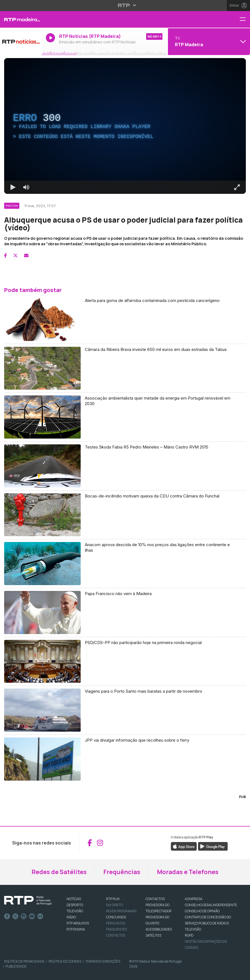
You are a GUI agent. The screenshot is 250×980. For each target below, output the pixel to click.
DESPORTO (75, 905)
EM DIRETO (115, 905)
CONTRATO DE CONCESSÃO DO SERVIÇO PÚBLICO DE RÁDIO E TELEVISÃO (208, 923)
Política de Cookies (65, 961)
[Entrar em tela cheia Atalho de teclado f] (237, 187)
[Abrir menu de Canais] (208, 41)
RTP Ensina (76, 929)
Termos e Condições (103, 961)
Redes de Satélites (59, 872)
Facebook (7, 916)
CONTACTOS (155, 899)
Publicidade (16, 966)
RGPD (189, 935)
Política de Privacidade (24, 961)
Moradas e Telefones (188, 872)
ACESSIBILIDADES (159, 929)
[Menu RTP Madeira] (245, 19)
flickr (40, 916)
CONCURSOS (116, 917)
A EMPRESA (194, 899)
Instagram (24, 916)
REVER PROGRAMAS (121, 911)
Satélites (153, 935)
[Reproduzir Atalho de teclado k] (13, 187)
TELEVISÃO (75, 911)
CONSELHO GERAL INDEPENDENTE (211, 905)
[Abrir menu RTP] (125, 5)
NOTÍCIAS (74, 899)
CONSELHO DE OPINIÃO (202, 911)
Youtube (32, 916)
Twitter (15, 916)
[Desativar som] (26, 187)
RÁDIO (71, 917)
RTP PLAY (113, 899)
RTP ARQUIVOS (78, 923)
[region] (125, 126)
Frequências (122, 872)
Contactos (116, 935)
